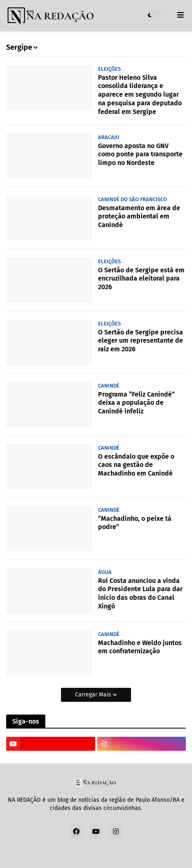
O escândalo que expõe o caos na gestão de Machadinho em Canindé (136, 465)
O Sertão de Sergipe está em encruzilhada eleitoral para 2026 (141, 279)
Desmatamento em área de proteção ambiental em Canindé (139, 217)
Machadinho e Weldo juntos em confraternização (140, 647)
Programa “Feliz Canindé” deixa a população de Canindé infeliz (136, 403)
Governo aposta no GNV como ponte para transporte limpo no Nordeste (140, 154)
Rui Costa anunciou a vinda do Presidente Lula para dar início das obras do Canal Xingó (140, 593)
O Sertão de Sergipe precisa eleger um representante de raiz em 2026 (140, 341)
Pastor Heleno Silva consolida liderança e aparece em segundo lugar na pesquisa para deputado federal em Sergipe (140, 95)
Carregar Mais (94, 695)
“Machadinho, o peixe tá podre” (135, 523)
